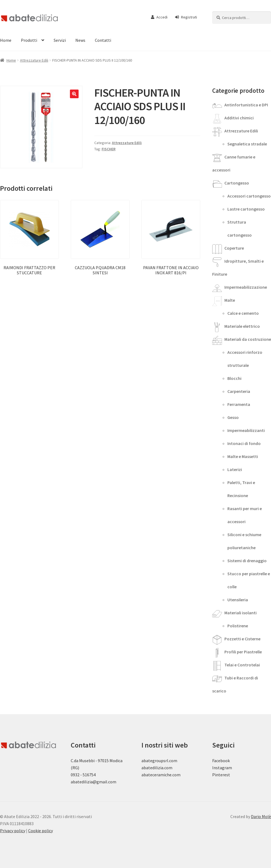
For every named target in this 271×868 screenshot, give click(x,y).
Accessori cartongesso (249, 196)
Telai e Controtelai (242, 665)
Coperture (234, 248)
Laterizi (235, 469)
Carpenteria (239, 391)
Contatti (103, 40)
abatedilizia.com (157, 768)
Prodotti (29, 40)
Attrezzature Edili (34, 60)
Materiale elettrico (242, 326)
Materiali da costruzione (248, 339)
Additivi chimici (239, 118)
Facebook (221, 761)
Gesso (233, 417)
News (80, 40)
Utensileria (238, 600)
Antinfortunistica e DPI (246, 105)
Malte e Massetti (243, 456)
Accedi (159, 17)
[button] (74, 94)
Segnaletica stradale (247, 144)
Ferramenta (239, 404)
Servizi (60, 40)
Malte (230, 300)
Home (11, 60)
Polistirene (238, 626)
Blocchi (234, 378)
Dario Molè (261, 816)
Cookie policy (41, 831)
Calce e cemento (243, 313)
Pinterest (221, 775)
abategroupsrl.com (159, 761)
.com (176, 775)
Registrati (186, 17)
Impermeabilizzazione (246, 287)
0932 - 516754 (83, 775)
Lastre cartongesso (246, 209)
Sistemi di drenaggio (247, 561)
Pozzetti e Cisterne (242, 639)
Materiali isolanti (241, 613)
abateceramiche (157, 775)
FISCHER (109, 149)
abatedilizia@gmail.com (93, 782)
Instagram (222, 768)
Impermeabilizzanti (246, 430)
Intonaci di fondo (244, 443)
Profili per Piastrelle (243, 652)
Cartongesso (237, 183)
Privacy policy (13, 831)
